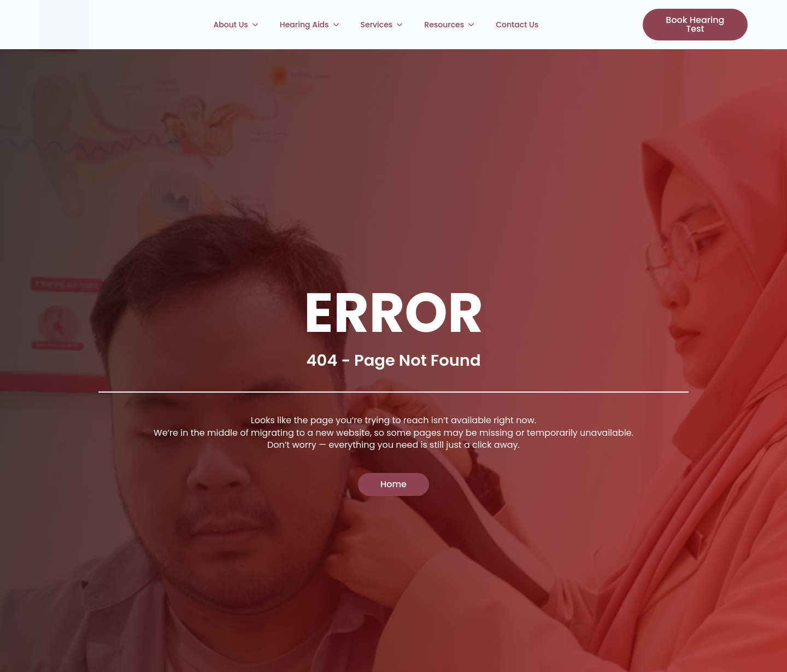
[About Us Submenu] (259, 25)
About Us (231, 25)
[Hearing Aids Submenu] (339, 25)
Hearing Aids (304, 25)
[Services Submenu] (403, 25)
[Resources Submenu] (474, 25)
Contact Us (517, 25)
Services (377, 25)
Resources (444, 25)
